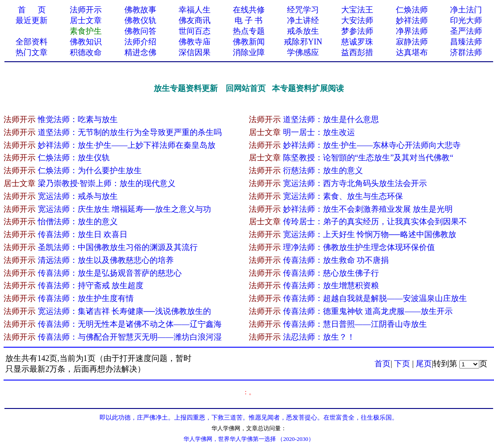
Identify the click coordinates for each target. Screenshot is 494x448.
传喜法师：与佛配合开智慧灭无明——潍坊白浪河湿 (130, 337)
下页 (402, 364)
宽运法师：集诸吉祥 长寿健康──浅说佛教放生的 (124, 311)
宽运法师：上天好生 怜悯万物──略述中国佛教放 (370, 234)
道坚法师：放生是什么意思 (331, 119)
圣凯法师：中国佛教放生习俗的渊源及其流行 (118, 247)
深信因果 (195, 52)
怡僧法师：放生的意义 (78, 222)
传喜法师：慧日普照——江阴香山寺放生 (355, 324)
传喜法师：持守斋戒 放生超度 (91, 285)
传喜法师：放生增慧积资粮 (331, 285)
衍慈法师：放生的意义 (323, 170)
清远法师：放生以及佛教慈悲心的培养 (106, 260)
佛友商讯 (195, 20)
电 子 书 (249, 20)
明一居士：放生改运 (319, 132)
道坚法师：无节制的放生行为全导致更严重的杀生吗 (130, 132)
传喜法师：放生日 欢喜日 (83, 234)
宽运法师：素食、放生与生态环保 (343, 196)
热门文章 (32, 52)
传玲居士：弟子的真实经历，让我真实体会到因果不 (375, 222)
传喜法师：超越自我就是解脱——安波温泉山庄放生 (375, 298)
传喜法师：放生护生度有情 (86, 298)
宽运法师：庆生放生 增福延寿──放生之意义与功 (124, 209)
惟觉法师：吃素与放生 (78, 119)
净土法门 (466, 10)
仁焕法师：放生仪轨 (74, 158)
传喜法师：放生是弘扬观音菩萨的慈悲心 (110, 273)
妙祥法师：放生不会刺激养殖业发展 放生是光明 (369, 209)
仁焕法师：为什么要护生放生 (90, 170)
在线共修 (249, 10)
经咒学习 (303, 10)
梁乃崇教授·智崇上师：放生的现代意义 (107, 183)
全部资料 (32, 42)
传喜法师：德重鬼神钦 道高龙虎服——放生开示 (368, 311)
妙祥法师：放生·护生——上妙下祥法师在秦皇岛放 (127, 145)
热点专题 (249, 31)
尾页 (424, 364)
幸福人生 (195, 10)
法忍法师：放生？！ (319, 337)
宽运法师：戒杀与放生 (78, 196)
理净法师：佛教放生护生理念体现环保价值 (359, 247)
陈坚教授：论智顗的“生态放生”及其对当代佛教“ (368, 158)
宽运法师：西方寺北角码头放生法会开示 (355, 183)
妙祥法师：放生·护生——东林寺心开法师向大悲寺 (372, 145)
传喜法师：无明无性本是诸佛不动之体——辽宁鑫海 (130, 324)
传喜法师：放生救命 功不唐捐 (336, 260)
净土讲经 (303, 20)
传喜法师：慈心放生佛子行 (331, 273)
